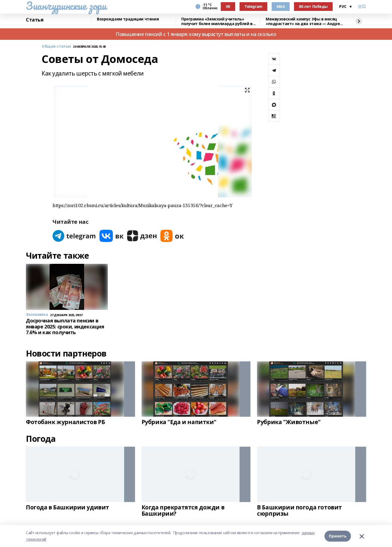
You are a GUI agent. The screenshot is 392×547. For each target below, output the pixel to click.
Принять (338, 536)
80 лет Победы (313, 6)
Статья (35, 20)
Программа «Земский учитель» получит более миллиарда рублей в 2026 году (217, 21)
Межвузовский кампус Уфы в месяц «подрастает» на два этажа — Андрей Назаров (304, 21)
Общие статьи (56, 46)
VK (228, 6)
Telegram (253, 6)
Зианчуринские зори (66, 6)
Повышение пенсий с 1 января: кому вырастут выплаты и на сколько (196, 34)
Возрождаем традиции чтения (128, 19)
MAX (281, 6)
